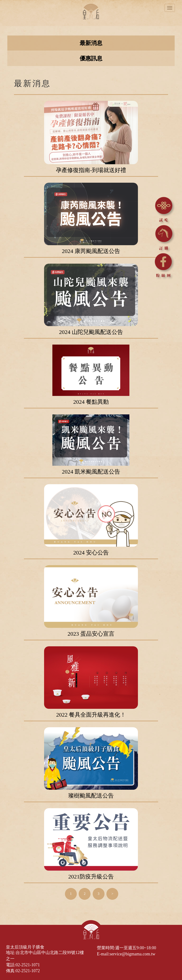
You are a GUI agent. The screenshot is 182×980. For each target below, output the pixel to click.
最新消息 (91, 43)
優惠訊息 (91, 58)
